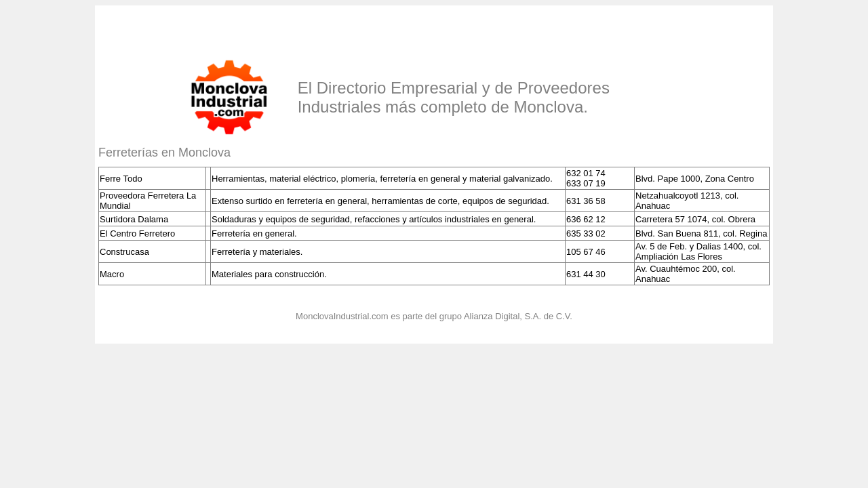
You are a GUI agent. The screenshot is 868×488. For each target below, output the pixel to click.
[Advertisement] (257, 29)
